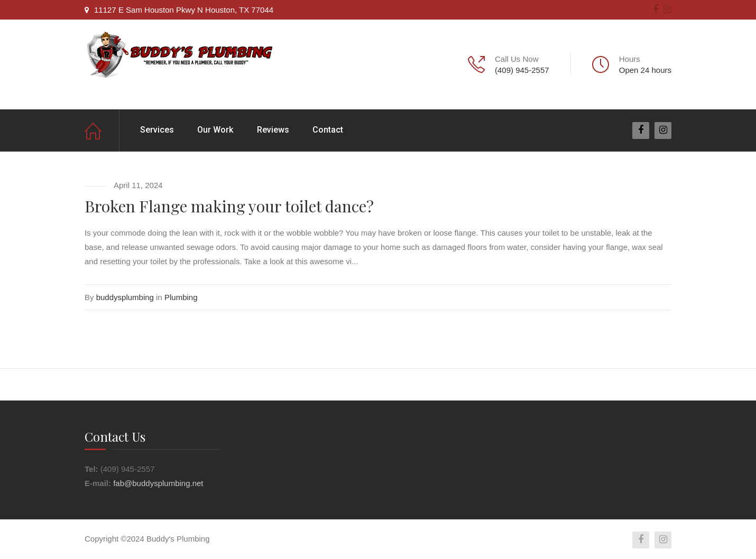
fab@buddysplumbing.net (158, 483)
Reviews (273, 130)
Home (102, 130)
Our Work (215, 130)
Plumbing (181, 297)
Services (157, 130)
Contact (328, 130)
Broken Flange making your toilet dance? (229, 206)
